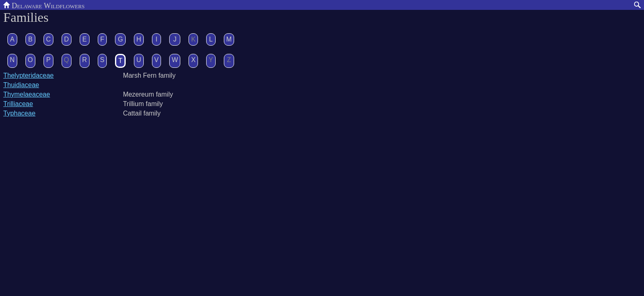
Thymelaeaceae (27, 94)
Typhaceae (19, 113)
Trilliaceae (18, 104)
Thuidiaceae (21, 85)
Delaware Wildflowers (44, 5)
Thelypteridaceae (29, 75)
